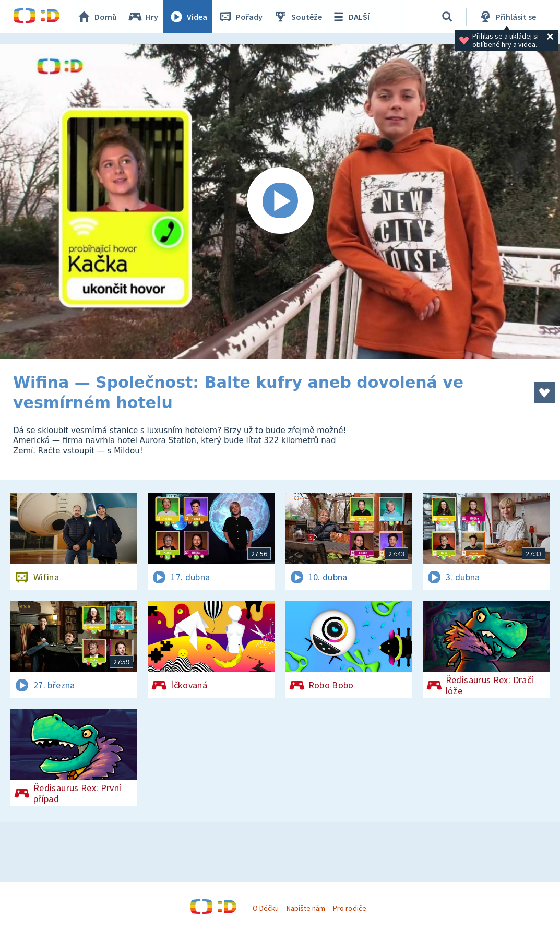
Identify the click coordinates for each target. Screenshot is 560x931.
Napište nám (306, 908)
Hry (143, 17)
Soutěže (298, 17)
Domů (97, 17)
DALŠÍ (350, 17)
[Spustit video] (280, 201)
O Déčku (266, 908)
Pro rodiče (349, 908)
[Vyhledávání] (447, 17)
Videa (188, 17)
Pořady (241, 17)
